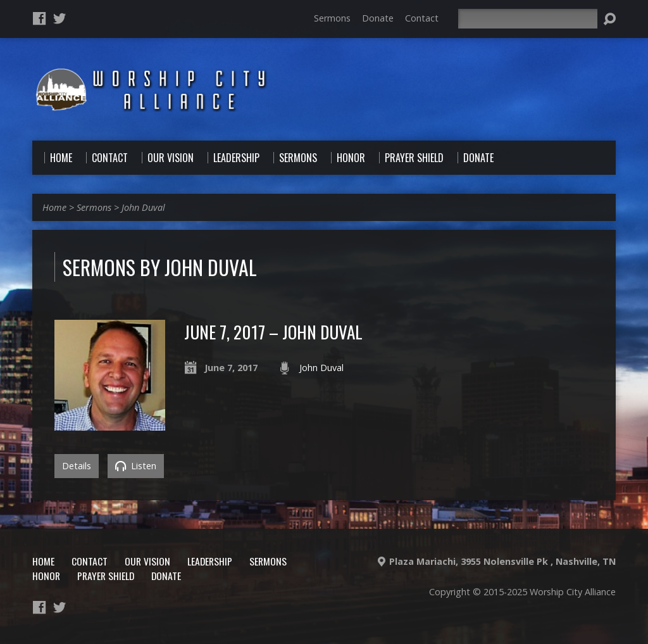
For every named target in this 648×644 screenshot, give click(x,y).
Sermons (332, 18)
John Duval (143, 207)
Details (77, 466)
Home (54, 207)
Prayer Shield (106, 576)
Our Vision (147, 561)
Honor (46, 576)
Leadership (210, 561)
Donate (378, 18)
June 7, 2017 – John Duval (273, 331)
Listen (136, 466)
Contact (422, 18)
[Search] (528, 19)
